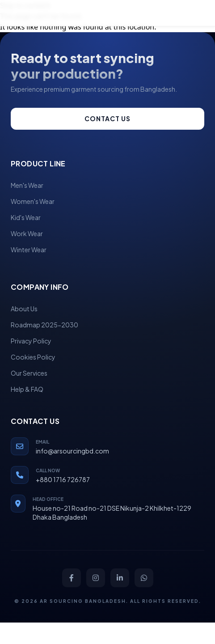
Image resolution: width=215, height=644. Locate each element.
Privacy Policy (31, 341)
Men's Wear (27, 185)
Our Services (29, 373)
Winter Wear (29, 250)
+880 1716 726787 (63, 479)
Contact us (107, 119)
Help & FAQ (27, 389)
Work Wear (27, 233)
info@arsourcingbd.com (72, 451)
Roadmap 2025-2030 (44, 325)
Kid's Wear (26, 217)
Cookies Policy (33, 357)
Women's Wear (33, 201)
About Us (24, 309)
